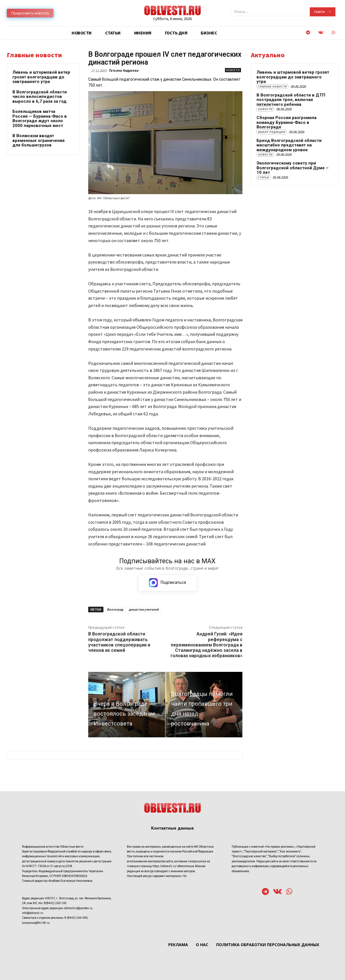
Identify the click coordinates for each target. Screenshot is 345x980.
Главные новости (272, 86)
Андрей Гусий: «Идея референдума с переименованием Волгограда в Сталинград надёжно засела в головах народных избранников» (206, 645)
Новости (233, 70)
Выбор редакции (272, 132)
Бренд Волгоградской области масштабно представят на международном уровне (289, 145)
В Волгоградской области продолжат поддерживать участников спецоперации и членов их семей (119, 642)
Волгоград (115, 609)
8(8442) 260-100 (55, 903)
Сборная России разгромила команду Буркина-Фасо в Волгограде (287, 122)
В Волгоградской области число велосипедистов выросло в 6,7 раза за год (40, 97)
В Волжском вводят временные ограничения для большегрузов (38, 140)
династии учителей (144, 609)
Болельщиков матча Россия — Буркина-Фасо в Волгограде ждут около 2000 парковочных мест (40, 119)
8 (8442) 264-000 (76, 918)
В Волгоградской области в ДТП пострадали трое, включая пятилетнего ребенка (291, 100)
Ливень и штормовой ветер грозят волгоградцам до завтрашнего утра (41, 77)
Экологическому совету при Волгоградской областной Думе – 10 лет (293, 168)
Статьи (263, 177)
